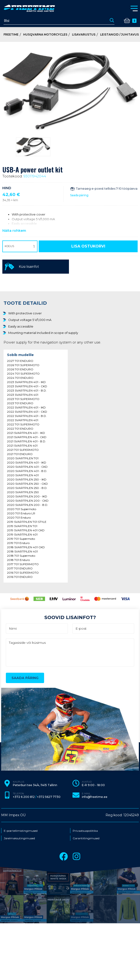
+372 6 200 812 (24, 797)
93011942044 (35, 176)
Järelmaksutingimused (19, 838)
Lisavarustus (84, 34)
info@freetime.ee (95, 797)
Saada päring (79, 195)
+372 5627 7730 (49, 797)
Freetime (11, 34)
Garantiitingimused (86, 838)
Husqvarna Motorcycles (45, 34)
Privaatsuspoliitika (85, 831)
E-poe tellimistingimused (21, 831)
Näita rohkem (14, 231)
